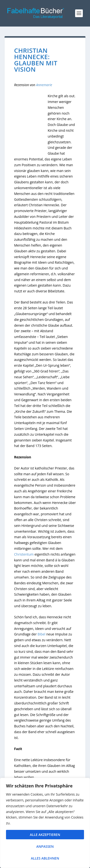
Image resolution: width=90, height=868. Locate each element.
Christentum (24, 554)
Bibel (42, 634)
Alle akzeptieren (45, 835)
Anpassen (45, 846)
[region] (45, 823)
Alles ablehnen (45, 858)
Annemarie (44, 85)
